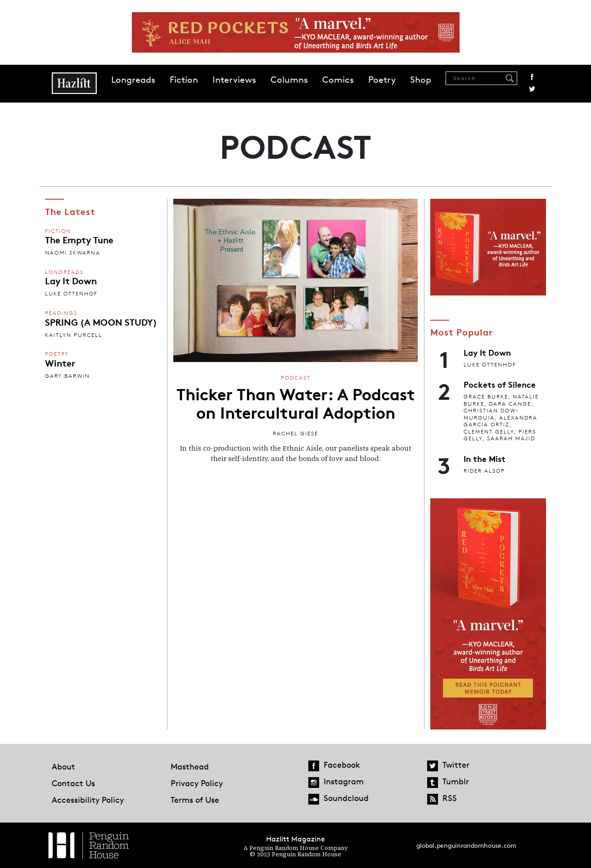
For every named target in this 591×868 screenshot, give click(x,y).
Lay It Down (71, 280)
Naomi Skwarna (73, 253)
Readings (61, 313)
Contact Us (73, 783)
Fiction (184, 80)
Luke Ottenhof (71, 293)
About (63, 766)
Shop (421, 80)
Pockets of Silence (500, 384)
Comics (338, 80)
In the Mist (485, 458)
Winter (60, 362)
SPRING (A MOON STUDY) (101, 322)
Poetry (382, 80)
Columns (289, 80)
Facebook (532, 77)
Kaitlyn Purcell (74, 335)
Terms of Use (195, 800)
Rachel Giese (295, 433)
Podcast (296, 378)
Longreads (133, 80)
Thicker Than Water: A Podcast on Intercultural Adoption (296, 403)
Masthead (190, 766)
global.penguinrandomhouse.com (466, 845)
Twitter (532, 89)
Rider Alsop (484, 471)
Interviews (234, 80)
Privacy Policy (197, 783)
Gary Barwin (68, 376)
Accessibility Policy (88, 800)
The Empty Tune (79, 239)
